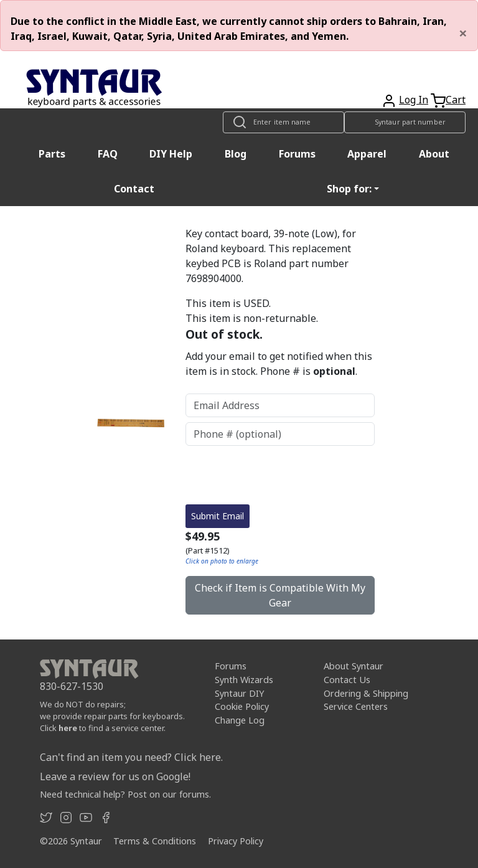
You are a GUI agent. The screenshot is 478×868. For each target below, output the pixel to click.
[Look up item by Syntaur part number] (405, 122)
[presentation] (280, 475)
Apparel (367, 154)
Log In (414, 100)
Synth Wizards (244, 680)
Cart (456, 100)
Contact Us (347, 680)
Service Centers (356, 706)
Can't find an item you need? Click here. (131, 757)
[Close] (463, 33)
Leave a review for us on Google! (115, 776)
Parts (52, 154)
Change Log (240, 720)
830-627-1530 (72, 686)
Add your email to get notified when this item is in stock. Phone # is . (279, 364)
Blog (236, 154)
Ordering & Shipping (366, 693)
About (434, 154)
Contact (134, 189)
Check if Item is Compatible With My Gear (280, 595)
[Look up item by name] (284, 122)
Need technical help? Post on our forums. (125, 794)
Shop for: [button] (349, 189)
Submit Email (218, 516)
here (68, 728)
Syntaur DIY (239, 693)
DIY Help (171, 154)
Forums (297, 154)
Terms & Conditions (155, 841)
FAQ (108, 154)
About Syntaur (354, 666)
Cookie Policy (242, 706)
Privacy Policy (236, 841)
